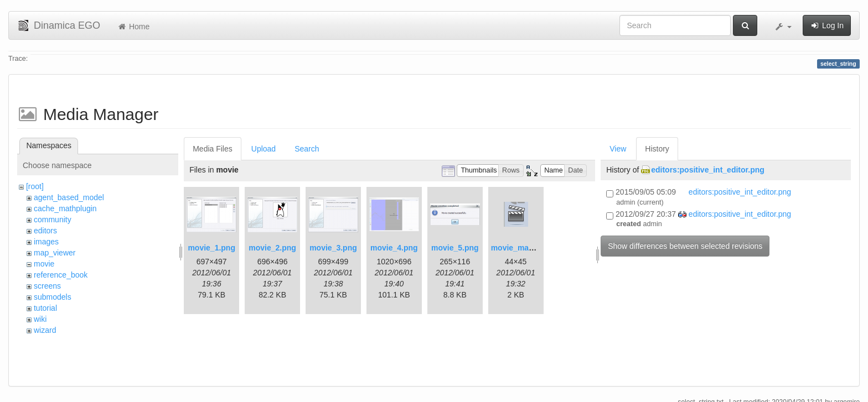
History (657, 149)
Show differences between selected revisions (685, 246)
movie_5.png (455, 248)
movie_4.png (394, 248)
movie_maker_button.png (538, 248)
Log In (827, 25)
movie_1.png (211, 248)
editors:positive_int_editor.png (708, 170)
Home (133, 27)
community (53, 220)
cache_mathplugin (65, 208)
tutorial (45, 308)
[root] (35, 186)
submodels (53, 297)
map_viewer (55, 253)
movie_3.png (333, 248)
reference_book (61, 275)
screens (47, 286)
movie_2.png (272, 248)
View (618, 149)
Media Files (213, 149)
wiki (40, 319)
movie (44, 264)
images (46, 242)
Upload (263, 149)
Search (307, 149)
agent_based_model (69, 197)
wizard (45, 330)
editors (45, 231)
